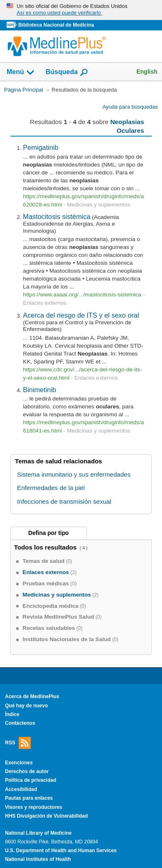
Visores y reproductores (34, 807)
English (147, 72)
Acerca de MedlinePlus (32, 696)
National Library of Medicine (38, 833)
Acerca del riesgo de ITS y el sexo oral (81, 315)
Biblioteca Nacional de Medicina (56, 25)
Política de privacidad (31, 780)
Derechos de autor (27, 771)
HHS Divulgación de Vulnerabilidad (46, 816)
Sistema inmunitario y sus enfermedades (74, 474)
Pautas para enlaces (29, 798)
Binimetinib (39, 390)
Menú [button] (21, 72)
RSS (18, 743)
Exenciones (19, 763)
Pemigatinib (40, 147)
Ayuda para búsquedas (130, 107)
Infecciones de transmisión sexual (64, 501)
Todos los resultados (46, 547)
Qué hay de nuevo (26, 706)
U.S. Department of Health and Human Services (61, 851)
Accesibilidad (21, 789)
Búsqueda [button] (67, 72)
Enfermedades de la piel (51, 488)
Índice (12, 714)
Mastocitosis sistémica (56, 216)
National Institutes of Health (38, 859)
